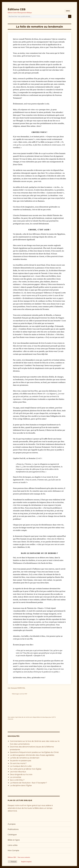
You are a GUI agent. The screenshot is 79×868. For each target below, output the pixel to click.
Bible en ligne (14, 840)
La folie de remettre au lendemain (25, 758)
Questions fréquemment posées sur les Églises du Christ (34, 752)
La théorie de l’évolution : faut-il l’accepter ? (28, 783)
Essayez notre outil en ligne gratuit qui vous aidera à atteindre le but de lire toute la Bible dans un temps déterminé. (30, 808)
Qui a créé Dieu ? (17, 780)
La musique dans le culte (21, 766)
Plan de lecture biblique (20, 800)
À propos (12, 824)
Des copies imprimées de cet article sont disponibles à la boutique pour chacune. (32, 718)
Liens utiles (13, 845)
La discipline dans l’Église (21, 785)
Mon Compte (13, 850)
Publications (13, 829)
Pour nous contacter (24, 857)
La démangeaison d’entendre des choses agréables (32, 755)
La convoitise (15, 777)
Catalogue (12, 835)
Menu (68, 11)
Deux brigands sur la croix (21, 774)
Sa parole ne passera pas (20, 761)
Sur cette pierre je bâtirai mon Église (26, 769)
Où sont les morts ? (18, 763)
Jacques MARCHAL (18, 688)
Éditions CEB (17, 9)
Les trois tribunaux (18, 772)
